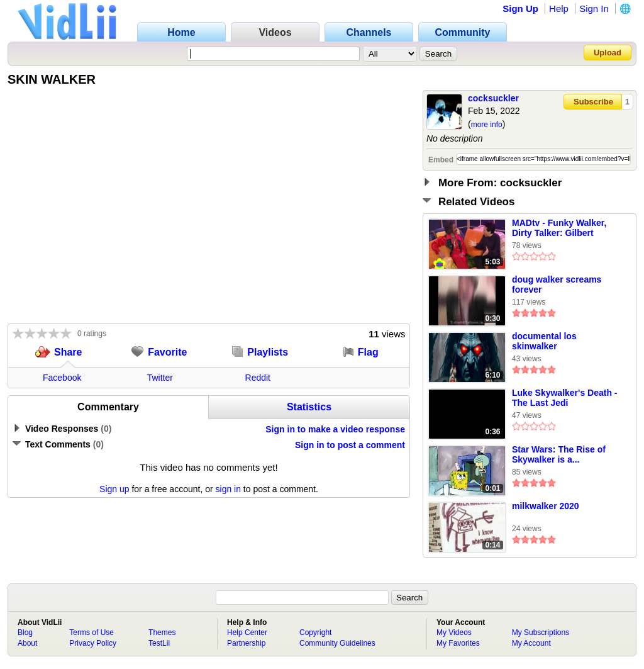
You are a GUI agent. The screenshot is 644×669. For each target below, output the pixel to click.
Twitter (160, 378)
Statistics (309, 407)
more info (487, 125)
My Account (531, 643)
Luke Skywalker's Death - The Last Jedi (565, 398)
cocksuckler (493, 98)
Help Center (247, 632)
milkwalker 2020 (546, 506)
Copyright (315, 632)
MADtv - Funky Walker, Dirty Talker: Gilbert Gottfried (559, 228)
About (27, 643)
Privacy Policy (93, 643)
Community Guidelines (337, 643)
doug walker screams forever (557, 284)
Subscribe (593, 102)
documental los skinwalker (544, 341)
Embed (441, 160)
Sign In (594, 8)
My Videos (454, 632)
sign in (228, 489)
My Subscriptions (541, 632)
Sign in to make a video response (335, 429)
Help (559, 8)
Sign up (114, 489)
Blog (25, 632)
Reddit (258, 378)
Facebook (62, 378)
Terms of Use (92, 632)
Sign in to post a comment (350, 445)
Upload (608, 53)
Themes (162, 632)
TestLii (159, 643)
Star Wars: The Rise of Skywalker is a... (559, 454)
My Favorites (458, 643)
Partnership (246, 643)
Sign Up (520, 8)
